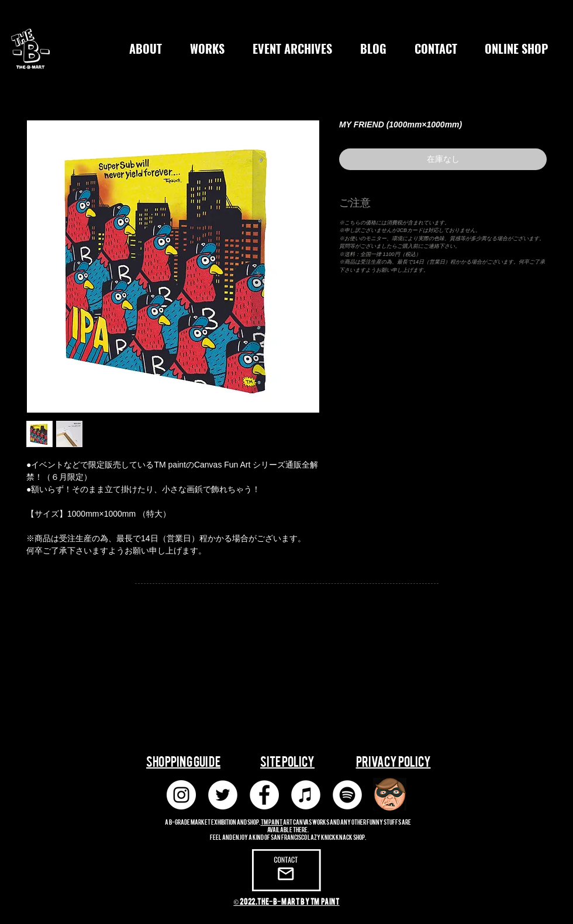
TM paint (272, 821)
